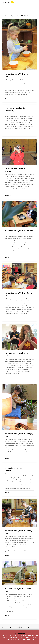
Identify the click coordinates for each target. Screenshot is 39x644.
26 (17, 628)
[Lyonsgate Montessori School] (8, 2)
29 (24, 628)
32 (29, 628)
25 (15, 628)
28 (22, 628)
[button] (36, 2)
